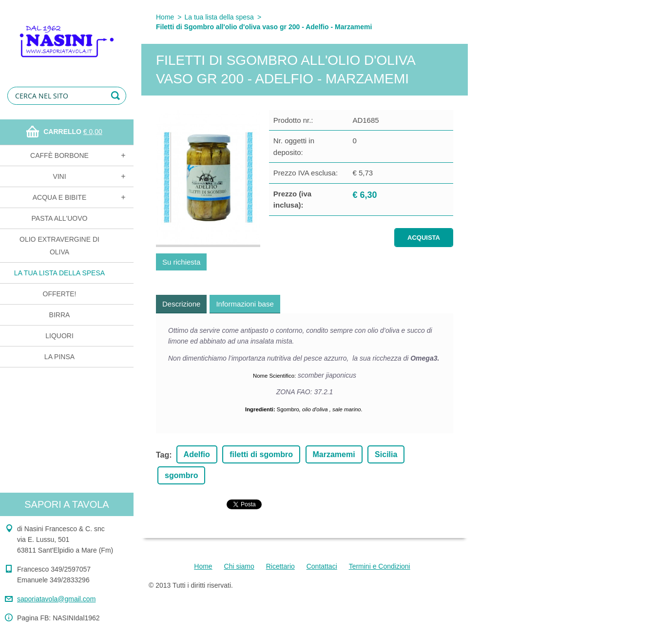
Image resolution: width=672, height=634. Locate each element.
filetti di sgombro (261, 454)
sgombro (181, 475)
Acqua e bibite (59, 197)
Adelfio (197, 454)
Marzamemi (334, 454)
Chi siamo (239, 566)
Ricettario (280, 566)
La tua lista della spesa (59, 273)
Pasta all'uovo (60, 218)
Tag (163, 455)
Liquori (59, 336)
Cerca (117, 96)
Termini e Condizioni (380, 566)
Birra (60, 315)
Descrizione (181, 304)
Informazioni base (245, 304)
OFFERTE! (60, 294)
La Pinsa (59, 357)
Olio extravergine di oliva (59, 246)
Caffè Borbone (59, 155)
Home (165, 17)
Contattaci (322, 566)
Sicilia (386, 454)
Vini (59, 176)
